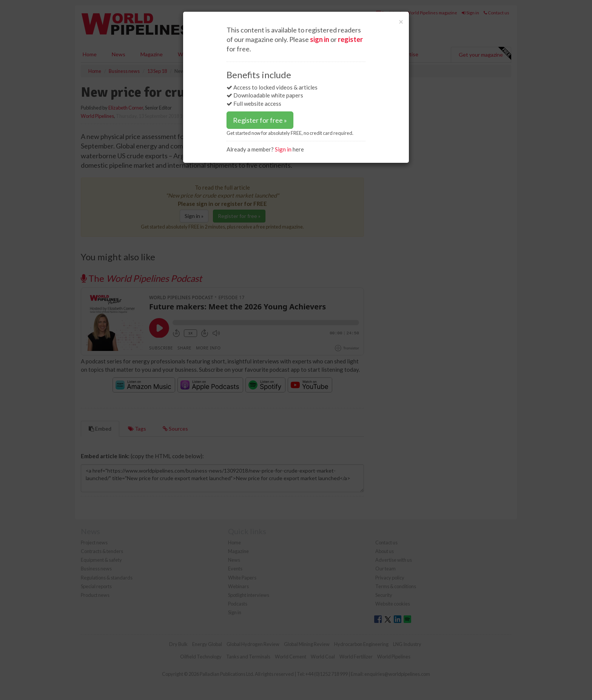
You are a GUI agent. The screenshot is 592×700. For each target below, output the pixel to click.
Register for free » (260, 120)
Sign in (283, 149)
